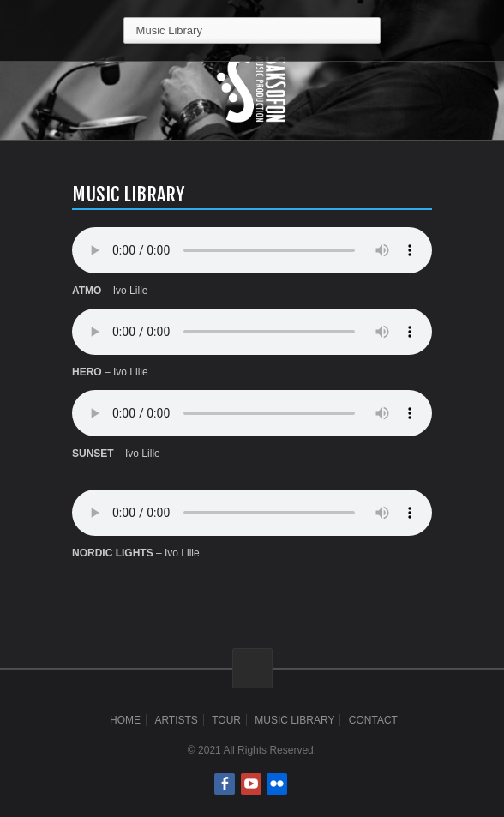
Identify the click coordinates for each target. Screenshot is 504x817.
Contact (373, 720)
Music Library (294, 720)
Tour (226, 720)
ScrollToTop (252, 668)
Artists (176, 720)
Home (125, 720)
